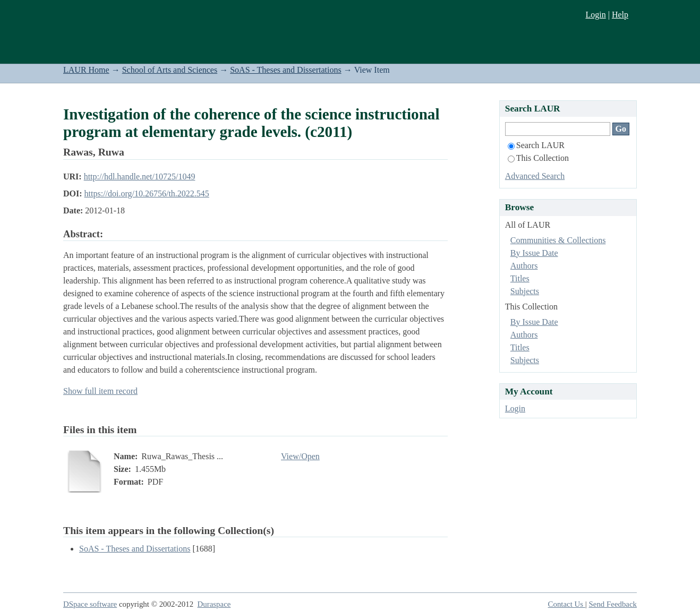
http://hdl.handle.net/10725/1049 (140, 177)
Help (620, 15)
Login (595, 15)
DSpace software (90, 604)
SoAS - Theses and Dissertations (285, 70)
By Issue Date (534, 253)
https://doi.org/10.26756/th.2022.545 (147, 193)
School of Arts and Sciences (170, 70)
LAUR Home (86, 70)
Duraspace (214, 604)
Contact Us (567, 604)
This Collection (538, 158)
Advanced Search (535, 176)
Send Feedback (613, 604)
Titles (520, 278)
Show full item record (100, 391)
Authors (524, 266)
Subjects (525, 291)
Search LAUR (536, 145)
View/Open (300, 456)
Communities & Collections (558, 240)
